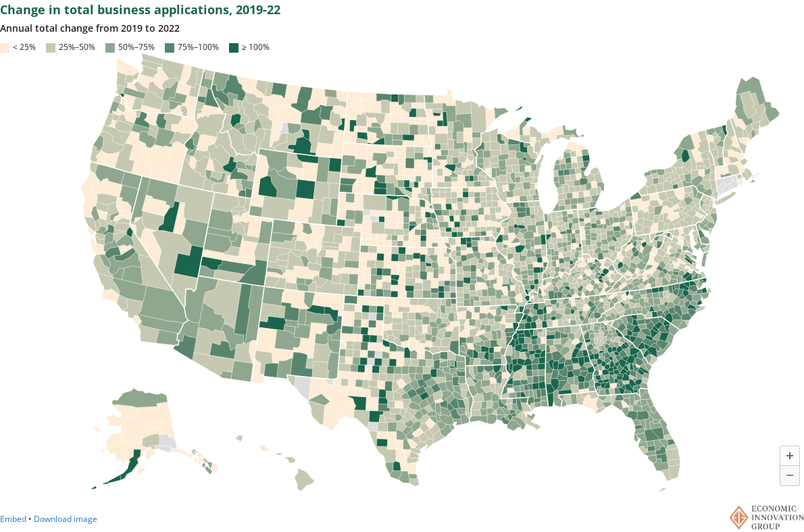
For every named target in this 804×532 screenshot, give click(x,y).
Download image (66, 519)
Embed (13, 519)
